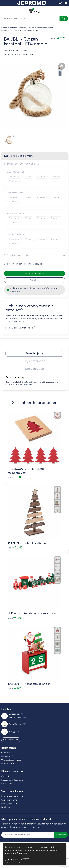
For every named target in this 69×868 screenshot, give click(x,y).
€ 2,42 (15, 548)
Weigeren (26, 859)
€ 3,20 (15, 688)
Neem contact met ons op (20, 328)
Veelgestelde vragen (11, 760)
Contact (5, 776)
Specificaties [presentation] (34, 369)
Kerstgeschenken (18, 28)
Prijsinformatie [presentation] (34, 361)
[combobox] (30, 18)
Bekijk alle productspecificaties (20, 55)
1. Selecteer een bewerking (22, 164)
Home (4, 28)
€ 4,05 (15, 618)
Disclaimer (6, 807)
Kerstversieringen (45, 28)
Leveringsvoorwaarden (12, 796)
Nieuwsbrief (7, 756)
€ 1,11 (14, 477)
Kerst (32, 28)
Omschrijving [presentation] (34, 353)
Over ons (6, 753)
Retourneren (7, 784)
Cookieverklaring (9, 800)
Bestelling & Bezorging (12, 780)
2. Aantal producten (17, 255)
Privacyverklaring (9, 804)
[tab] (34, 353)
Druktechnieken (9, 764)
